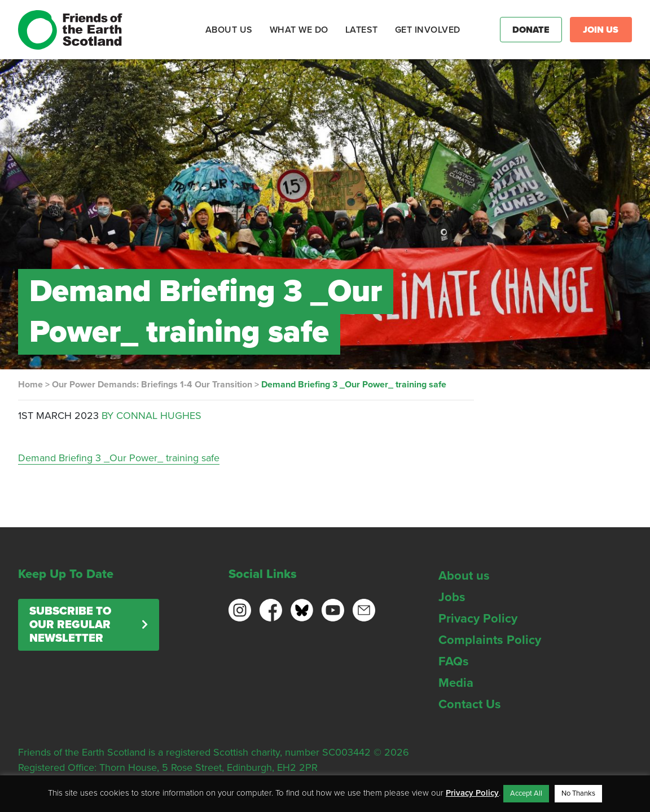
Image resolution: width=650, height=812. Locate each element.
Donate (531, 30)
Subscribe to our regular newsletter (70, 625)
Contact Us (470, 704)
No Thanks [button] (578, 793)
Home (30, 385)
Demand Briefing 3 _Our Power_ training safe (119, 458)
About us (464, 576)
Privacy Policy (478, 619)
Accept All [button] (526, 793)
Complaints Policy (490, 640)
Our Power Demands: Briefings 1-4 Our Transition (152, 385)
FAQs (454, 661)
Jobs (452, 597)
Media (456, 683)
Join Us (601, 30)
